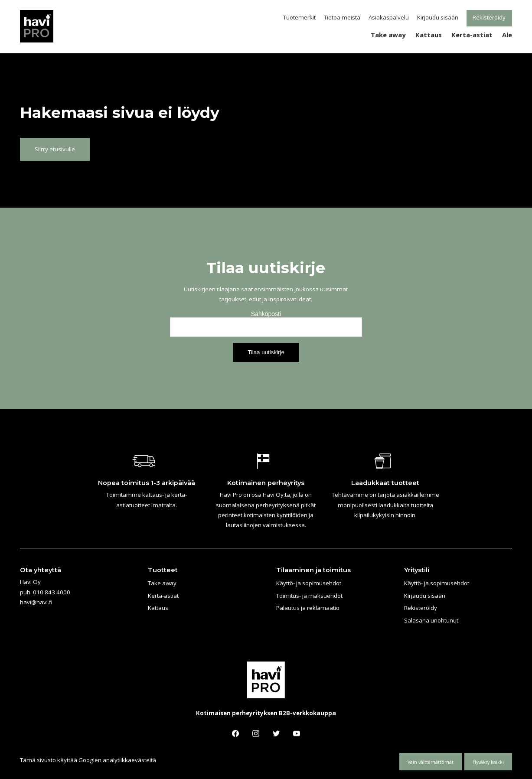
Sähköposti (266, 314)
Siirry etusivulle (55, 149)
